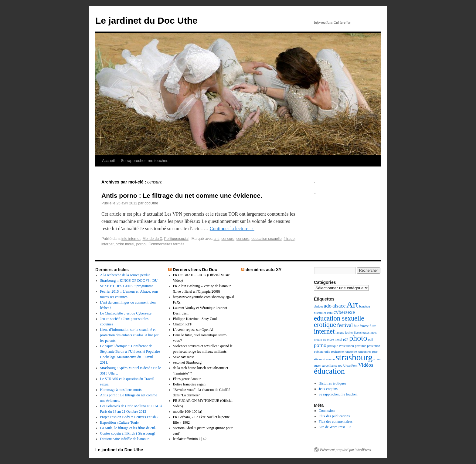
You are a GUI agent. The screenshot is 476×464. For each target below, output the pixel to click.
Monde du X (152, 239)
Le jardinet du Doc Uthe (146, 20)
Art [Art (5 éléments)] (352, 304)
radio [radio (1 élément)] (327, 352)
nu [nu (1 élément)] (325, 340)
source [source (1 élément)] (331, 359)
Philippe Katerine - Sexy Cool (195, 319)
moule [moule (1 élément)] (318, 340)
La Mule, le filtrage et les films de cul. (128, 428)
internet (107, 244)
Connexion (327, 411)
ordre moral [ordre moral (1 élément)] (335, 340)
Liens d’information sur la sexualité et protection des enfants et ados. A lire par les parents (129, 335)
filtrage (289, 239)
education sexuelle (266, 239)
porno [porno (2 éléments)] (320, 345)
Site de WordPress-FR (335, 427)
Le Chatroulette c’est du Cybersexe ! (127, 313)
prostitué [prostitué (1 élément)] (360, 346)
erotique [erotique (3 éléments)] (325, 325)
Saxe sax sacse (184, 357)
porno (141, 244)
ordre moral (125, 244)
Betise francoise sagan (189, 384)
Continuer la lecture (232, 229)
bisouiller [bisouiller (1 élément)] (320, 313)
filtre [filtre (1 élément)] (373, 326)
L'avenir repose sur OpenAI (193, 330)
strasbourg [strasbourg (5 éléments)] (354, 357)
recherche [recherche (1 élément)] (337, 352)
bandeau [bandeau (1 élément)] (365, 306)
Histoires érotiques (332, 383)
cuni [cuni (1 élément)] (330, 313)
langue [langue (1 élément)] (340, 333)
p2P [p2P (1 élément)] (346, 340)
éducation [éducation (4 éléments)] (329, 371)
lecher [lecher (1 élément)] (349, 333)
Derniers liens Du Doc (195, 270)
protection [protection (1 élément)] (374, 346)
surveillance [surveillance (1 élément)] (329, 366)
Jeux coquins (328, 389)
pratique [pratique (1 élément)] (333, 346)
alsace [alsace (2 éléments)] (339, 306)
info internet (131, 239)
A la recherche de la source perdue (125, 275)
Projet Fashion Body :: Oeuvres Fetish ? (129, 417)
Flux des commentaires (336, 422)
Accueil (108, 161)
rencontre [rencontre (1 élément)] (351, 352)
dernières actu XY (264, 270)
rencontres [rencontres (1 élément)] (365, 352)
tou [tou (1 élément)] (340, 366)
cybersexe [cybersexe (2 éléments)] (344, 312)
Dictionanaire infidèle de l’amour (124, 439)
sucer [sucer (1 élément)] (317, 366)
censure (243, 239)
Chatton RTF (182, 324)
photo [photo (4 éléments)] (358, 338)
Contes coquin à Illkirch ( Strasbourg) (128, 433)
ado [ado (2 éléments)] (328, 306)
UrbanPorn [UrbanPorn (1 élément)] (350, 366)
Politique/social (176, 239)
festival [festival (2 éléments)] (345, 325)
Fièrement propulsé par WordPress (345, 450)
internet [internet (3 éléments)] (324, 331)
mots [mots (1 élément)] (374, 333)
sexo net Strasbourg (187, 362)
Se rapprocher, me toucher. (145, 161)
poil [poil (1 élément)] (371, 340)
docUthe (151, 203)
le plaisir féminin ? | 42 (190, 439)
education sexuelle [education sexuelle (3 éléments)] (339, 318)
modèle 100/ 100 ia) (188, 412)
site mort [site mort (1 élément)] (320, 359)
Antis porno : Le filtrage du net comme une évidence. (182, 195)
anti (216, 239)
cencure (228, 239)
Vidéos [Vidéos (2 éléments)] (366, 365)
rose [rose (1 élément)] (375, 352)
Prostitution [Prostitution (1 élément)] (346, 346)
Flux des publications (334, 416)
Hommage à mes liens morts (121, 390)
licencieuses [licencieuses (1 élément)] (362, 333)
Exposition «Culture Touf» (120, 422)
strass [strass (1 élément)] (377, 359)
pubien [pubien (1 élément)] (318, 352)
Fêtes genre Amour (187, 379)
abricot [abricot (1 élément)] (318, 306)
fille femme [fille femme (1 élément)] (361, 326)
